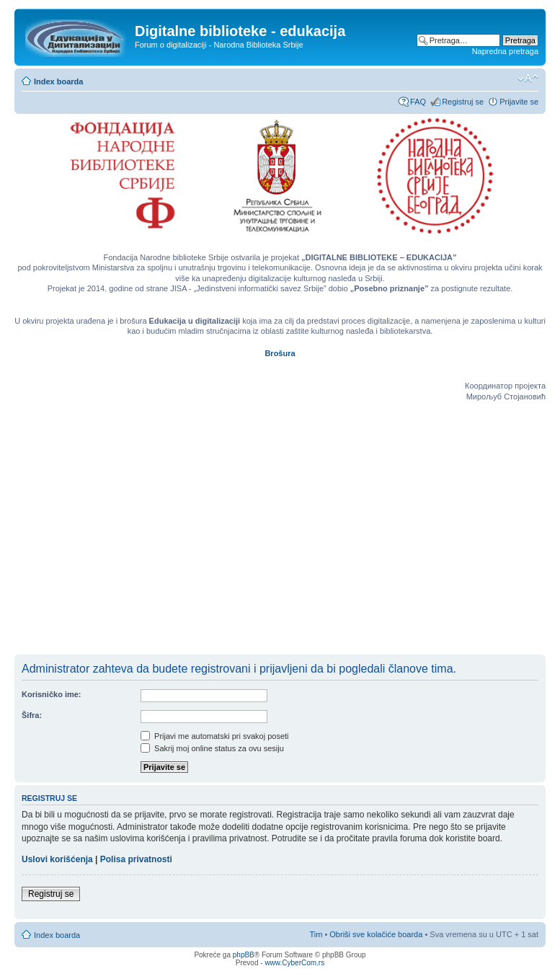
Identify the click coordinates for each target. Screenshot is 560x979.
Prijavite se (519, 102)
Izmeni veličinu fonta (528, 79)
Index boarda (58, 81)
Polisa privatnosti (136, 859)
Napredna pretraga (505, 51)
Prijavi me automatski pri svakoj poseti (215, 736)
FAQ (418, 102)
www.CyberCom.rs (294, 963)
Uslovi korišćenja (57, 859)
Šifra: (32, 715)
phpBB (244, 955)
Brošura (280, 353)
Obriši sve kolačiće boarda (376, 934)
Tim (316, 934)
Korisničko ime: (52, 694)
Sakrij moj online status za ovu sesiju (212, 748)
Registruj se (463, 102)
